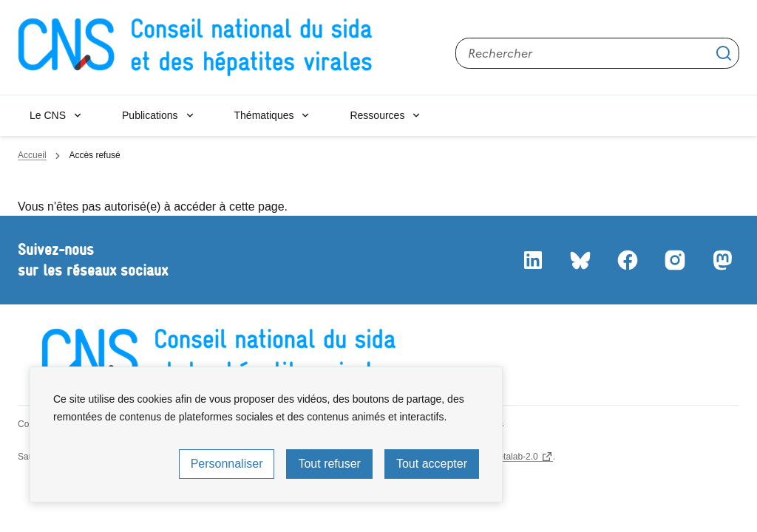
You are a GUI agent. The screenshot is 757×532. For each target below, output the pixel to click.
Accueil (32, 155)
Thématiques (264, 115)
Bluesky (580, 260)
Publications (150, 115)
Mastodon (722, 260)
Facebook (627, 260)
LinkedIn (532, 260)
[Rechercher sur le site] (597, 53)
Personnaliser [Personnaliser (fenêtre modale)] (227, 464)
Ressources (377, 115)
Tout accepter (432, 464)
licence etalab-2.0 (503, 457)
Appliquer (724, 53)
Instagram (674, 260)
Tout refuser (329, 464)
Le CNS (48, 115)
